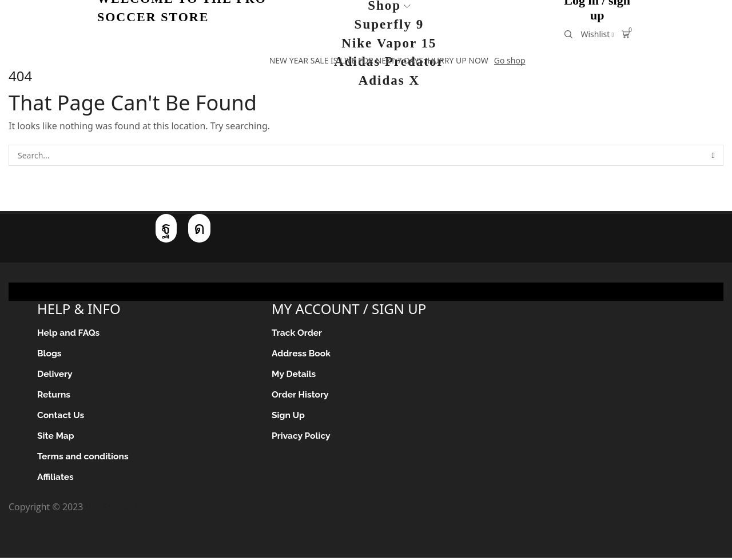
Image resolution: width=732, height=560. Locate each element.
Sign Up (289, 417)
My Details (294, 376)
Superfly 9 (389, 24)
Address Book (302, 354)
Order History (301, 396)
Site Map (56, 438)
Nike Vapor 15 (389, 43)
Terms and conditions (84, 459)
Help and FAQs (69, 333)
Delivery (55, 376)
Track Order (297, 333)
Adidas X (389, 80)
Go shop (510, 60)
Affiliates (56, 480)
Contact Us (61, 417)
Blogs (50, 354)
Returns (54, 396)
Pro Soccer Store (121, 510)
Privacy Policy (302, 438)
